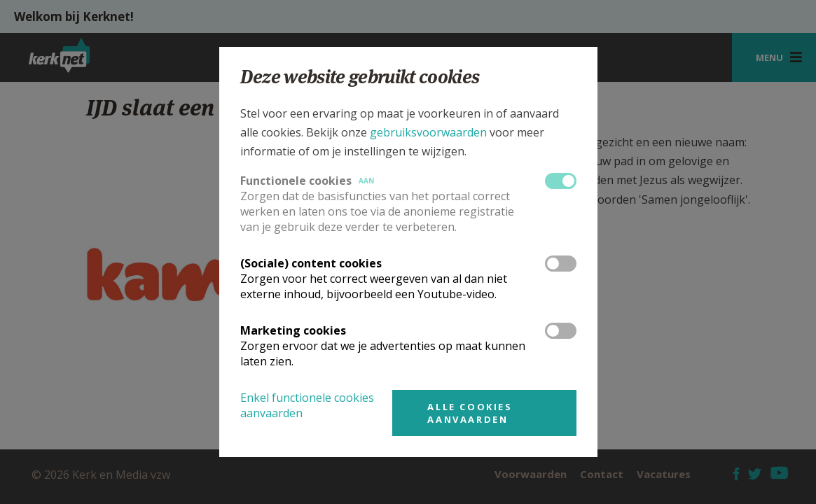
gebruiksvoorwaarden (428, 132)
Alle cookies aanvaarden (470, 413)
